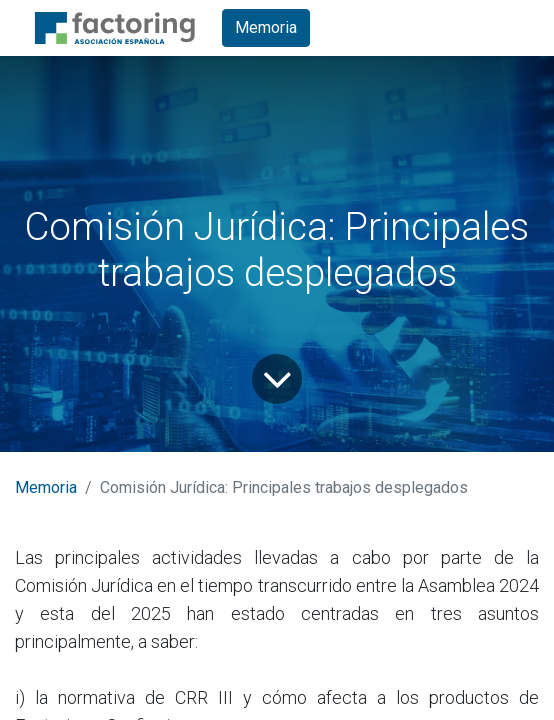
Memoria (266, 27)
